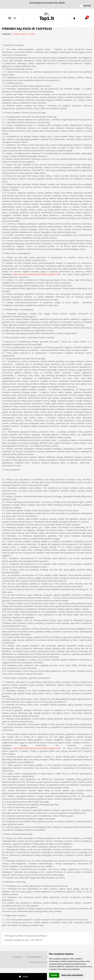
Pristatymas (18, 957)
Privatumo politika (34, 957)
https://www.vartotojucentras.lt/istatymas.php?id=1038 (37, 274)
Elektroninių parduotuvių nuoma (41, 962)
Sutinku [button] (54, 975)
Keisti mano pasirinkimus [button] (72, 975)
